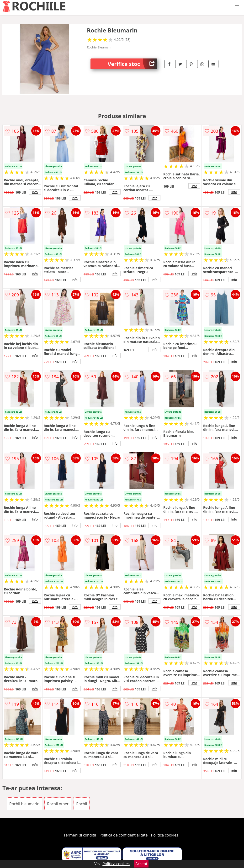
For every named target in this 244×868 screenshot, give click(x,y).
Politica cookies (165, 835)
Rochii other (58, 804)
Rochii (82, 804)
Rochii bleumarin (24, 804)
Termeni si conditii (80, 835)
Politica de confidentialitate (124, 835)
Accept (141, 864)
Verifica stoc (132, 64)
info (35, 192)
